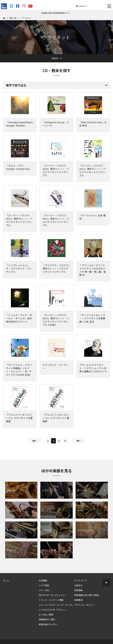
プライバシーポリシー (85, 605)
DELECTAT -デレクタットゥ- (52, 595)
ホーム (6, 580)
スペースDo (44, 590)
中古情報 (43, 580)
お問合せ (78, 585)
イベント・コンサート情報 (51, 600)
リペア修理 (44, 585)
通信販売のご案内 (47, 619)
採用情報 (78, 590)
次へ (78, 441)
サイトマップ (80, 580)
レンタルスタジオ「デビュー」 (53, 610)
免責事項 (78, 600)
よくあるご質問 (46, 615)
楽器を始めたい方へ (48, 624)
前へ (35, 441)
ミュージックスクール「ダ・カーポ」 (56, 605)
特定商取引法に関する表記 (87, 595)
